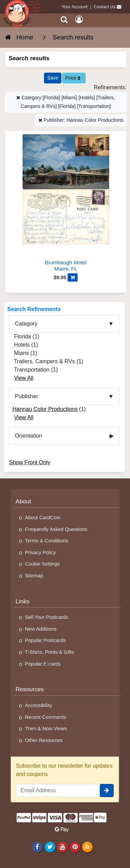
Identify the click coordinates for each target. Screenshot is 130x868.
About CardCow (43, 518)
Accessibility (38, 705)
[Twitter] (50, 847)
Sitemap (34, 576)
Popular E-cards (43, 664)
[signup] (107, 791)
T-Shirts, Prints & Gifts (50, 652)
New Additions (41, 629)
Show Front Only (30, 462)
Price (73, 78)
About (23, 501)
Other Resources (44, 740)
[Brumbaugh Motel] (66, 204)
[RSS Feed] (88, 847)
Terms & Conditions (47, 541)
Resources (30, 689)
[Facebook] (37, 847)
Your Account (75, 7)
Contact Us (105, 7)
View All (24, 378)
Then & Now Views (46, 729)
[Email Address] (58, 791)
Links (23, 601)
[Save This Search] (53, 78)
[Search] (64, 20)
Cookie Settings (42, 564)
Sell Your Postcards (47, 617)
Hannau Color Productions (45, 409)
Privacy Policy (41, 552)
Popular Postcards (45, 640)
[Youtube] (62, 847)
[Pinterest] (75, 847)
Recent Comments (46, 717)
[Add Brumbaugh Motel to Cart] (73, 277)
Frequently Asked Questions (56, 529)
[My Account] (79, 20)
